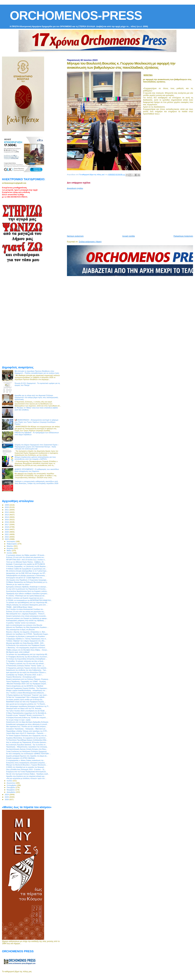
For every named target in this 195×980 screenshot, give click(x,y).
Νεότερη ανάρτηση (75, 236)
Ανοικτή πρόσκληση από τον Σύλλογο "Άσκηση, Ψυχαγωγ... (28, 679)
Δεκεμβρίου (11, 792)
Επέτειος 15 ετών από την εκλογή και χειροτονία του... (26, 557)
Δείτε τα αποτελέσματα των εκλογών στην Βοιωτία (24, 625)
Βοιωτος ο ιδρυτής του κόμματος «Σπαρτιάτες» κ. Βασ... (26, 632)
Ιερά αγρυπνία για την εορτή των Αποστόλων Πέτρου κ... (27, 672)
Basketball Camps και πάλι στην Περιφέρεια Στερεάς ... (26, 702)
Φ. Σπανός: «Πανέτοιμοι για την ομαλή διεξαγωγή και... (26, 596)
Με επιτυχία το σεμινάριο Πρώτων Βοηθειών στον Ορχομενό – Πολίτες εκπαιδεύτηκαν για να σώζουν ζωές (37, 372)
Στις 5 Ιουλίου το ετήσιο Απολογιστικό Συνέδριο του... (25, 609)
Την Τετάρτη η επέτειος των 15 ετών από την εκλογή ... (26, 663)
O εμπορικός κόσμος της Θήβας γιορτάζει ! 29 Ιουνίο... (26, 555)
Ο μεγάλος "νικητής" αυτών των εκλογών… (22, 623)
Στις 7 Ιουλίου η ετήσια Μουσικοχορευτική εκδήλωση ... (26, 693)
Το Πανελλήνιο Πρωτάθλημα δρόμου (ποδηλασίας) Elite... (27, 740)
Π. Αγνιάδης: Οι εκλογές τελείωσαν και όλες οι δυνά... (25, 661)
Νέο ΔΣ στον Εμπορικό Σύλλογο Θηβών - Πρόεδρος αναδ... (28, 774)
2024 (7, 794)
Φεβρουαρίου (12, 544)
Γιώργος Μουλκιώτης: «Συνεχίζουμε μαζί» (21, 677)
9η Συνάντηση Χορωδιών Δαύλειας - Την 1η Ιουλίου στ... (26, 745)
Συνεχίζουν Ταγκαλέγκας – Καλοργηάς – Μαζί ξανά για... (26, 729)
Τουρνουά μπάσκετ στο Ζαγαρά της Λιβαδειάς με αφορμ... (27, 618)
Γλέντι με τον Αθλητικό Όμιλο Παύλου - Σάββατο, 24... (25, 562)
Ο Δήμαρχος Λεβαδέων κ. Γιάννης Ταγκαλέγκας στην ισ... (27, 639)
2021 (7, 534)
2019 (7, 529)
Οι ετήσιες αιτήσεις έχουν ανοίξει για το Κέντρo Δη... (25, 699)
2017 (7, 524)
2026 (7, 799)
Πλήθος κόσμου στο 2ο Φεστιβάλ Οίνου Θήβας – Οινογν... (27, 650)
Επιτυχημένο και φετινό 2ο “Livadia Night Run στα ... (25, 578)
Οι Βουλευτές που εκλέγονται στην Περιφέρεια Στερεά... (26, 645)
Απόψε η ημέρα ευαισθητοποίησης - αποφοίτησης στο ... (27, 690)
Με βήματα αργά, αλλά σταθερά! (18, 652)
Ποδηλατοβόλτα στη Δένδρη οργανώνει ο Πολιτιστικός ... (26, 575)
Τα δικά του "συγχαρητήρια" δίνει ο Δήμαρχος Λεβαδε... (26, 697)
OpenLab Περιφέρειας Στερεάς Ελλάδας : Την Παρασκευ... (27, 688)
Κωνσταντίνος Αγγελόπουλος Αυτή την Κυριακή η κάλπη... (27, 591)
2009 (7, 505)
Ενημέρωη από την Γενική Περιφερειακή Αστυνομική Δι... (27, 772)
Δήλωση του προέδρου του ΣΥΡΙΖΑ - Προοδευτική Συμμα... (28, 634)
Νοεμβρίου (11, 790)
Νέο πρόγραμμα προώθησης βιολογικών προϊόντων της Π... (28, 706)
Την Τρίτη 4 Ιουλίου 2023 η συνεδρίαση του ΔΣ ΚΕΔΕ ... (26, 711)
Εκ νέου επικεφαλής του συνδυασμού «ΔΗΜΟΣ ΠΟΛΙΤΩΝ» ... (29, 754)
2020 (7, 532)
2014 (7, 517)
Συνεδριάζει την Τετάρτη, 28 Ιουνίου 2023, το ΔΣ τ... (25, 675)
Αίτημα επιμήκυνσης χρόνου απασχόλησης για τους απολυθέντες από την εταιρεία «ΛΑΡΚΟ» (35, 458)
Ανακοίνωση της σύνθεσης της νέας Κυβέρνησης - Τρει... (27, 670)
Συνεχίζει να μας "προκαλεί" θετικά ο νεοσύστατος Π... (26, 715)
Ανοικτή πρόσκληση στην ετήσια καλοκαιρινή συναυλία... (27, 616)
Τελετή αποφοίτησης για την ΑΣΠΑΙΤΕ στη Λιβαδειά (25, 686)
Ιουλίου (10, 781)
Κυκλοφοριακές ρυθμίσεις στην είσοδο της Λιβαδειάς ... (26, 620)
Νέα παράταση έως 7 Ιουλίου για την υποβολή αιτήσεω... (27, 726)
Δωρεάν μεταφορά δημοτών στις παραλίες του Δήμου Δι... (27, 756)
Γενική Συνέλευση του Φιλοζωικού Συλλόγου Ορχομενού (26, 751)
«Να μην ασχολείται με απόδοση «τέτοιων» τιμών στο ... (26, 778)
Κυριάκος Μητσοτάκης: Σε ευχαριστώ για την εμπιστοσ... (26, 738)
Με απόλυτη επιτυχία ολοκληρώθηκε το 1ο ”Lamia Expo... (27, 571)
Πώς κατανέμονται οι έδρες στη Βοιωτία (20, 630)
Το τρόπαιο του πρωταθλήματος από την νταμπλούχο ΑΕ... (27, 602)
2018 (7, 527)
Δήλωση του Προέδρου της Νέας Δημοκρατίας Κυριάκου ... (27, 627)
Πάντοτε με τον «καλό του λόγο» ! (18, 584)
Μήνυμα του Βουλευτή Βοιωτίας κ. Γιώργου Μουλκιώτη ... (27, 765)
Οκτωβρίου (11, 787)
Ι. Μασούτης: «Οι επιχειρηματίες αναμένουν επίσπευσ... (26, 648)
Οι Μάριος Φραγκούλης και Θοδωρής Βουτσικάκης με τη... (27, 582)
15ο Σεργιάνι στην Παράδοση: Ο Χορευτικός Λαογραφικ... (27, 580)
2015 (7, 519)
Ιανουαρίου (11, 541)
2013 (7, 515)
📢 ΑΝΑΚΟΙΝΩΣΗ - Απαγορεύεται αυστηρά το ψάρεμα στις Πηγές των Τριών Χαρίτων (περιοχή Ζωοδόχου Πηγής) (36, 422)
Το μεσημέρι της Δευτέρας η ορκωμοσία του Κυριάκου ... (26, 636)
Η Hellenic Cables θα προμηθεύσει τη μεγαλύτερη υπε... (26, 569)
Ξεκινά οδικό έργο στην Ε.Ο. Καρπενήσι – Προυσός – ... (26, 733)
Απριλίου (10, 548)
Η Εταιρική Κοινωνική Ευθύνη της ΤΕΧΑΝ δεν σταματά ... (27, 718)
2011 (7, 510)
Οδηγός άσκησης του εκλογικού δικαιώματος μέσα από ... (27, 605)
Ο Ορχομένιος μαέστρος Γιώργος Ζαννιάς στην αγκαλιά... (27, 668)
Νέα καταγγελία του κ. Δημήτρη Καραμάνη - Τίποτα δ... (26, 614)
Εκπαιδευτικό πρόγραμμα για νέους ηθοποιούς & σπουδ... (27, 724)
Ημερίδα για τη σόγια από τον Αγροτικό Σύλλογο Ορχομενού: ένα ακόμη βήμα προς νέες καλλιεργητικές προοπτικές (36, 397)
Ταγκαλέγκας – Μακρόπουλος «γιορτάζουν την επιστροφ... (27, 747)
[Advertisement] (131, 211)
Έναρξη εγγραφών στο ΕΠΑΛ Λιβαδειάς (21, 758)
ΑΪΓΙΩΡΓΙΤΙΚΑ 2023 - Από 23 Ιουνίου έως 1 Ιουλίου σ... (26, 560)
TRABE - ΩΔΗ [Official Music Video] (19, 607)
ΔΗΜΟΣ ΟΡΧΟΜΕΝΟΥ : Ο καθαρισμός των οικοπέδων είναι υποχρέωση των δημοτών (37, 470)
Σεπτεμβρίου (12, 785)
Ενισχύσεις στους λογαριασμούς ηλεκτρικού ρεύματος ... (26, 763)
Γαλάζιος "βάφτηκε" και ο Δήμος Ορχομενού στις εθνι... (26, 641)
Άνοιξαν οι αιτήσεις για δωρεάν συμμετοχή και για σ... (25, 598)
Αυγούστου (11, 783)
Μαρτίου (10, 546)
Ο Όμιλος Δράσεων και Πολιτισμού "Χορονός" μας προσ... (27, 695)
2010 (7, 507)
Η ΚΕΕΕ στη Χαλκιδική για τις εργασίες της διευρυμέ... (26, 767)
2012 (7, 512)
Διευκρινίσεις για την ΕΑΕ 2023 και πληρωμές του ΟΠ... (26, 573)
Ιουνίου (10, 553)
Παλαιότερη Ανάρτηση (183, 236)
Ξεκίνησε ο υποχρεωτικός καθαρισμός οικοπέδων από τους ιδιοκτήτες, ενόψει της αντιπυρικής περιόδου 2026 (36, 482)
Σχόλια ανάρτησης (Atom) (90, 242)
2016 (7, 522)
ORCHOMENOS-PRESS (76, 15)
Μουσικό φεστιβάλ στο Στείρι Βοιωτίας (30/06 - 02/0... (25, 643)
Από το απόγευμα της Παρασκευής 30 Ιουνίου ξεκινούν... (27, 742)
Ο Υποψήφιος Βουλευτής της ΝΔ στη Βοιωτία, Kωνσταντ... (27, 657)
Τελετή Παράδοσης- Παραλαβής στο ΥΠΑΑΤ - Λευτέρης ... (27, 681)
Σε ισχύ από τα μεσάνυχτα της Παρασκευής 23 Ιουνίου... (27, 589)
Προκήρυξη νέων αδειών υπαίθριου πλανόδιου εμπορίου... (27, 594)
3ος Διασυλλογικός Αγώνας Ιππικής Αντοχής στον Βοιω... (27, 749)
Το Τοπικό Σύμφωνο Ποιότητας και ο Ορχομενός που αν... (27, 736)
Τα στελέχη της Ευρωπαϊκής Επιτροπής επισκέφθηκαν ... (27, 659)
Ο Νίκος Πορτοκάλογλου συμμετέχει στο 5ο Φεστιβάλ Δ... (27, 713)
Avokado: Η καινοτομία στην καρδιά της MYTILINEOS (26, 564)
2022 (7, 537)
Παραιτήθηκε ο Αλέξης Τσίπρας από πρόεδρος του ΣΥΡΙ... (27, 731)
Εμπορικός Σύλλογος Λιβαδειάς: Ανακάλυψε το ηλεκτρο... (27, 587)
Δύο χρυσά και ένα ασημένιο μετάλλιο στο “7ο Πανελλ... (26, 704)
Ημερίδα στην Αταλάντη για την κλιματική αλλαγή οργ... (26, 776)
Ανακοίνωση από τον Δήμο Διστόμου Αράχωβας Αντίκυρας (27, 722)
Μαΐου (9, 551)
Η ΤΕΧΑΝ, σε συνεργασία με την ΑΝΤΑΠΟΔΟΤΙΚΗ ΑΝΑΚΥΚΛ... (29, 600)
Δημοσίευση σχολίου (75, 188)
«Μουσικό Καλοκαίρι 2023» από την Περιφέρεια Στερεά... (27, 684)
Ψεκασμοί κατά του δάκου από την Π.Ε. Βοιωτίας (24, 708)
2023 (7, 539)
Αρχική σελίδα (129, 236)
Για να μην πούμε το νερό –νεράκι (18, 720)
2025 (7, 797)
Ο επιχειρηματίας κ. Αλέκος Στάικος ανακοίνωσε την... (25, 760)
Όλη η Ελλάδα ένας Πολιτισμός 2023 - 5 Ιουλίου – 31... (26, 769)
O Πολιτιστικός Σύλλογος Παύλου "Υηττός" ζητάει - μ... (26, 666)
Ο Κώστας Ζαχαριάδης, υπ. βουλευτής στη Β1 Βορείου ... (27, 566)
